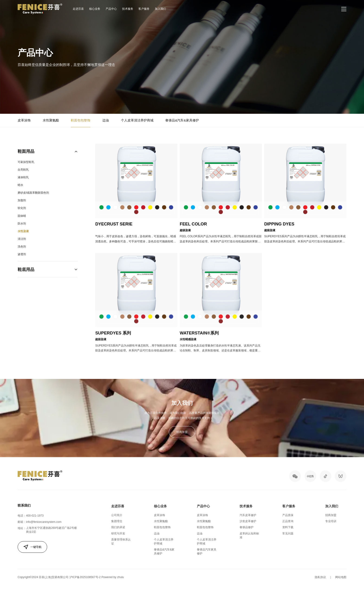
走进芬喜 (78, 9)
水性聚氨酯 (51, 121)
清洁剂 (22, 246)
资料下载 (288, 527)
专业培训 (331, 521)
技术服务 (128, 9)
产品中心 (111, 9)
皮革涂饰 (24, 121)
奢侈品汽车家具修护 (207, 552)
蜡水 (20, 192)
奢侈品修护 (247, 527)
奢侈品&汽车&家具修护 (182, 121)
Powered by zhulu (113, 577)
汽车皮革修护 (248, 515)
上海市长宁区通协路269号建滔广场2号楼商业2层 (51, 530)
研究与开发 (118, 534)
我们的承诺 (118, 527)
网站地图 (341, 577)
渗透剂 (22, 261)
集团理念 (117, 521)
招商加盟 (182, 438)
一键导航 (32, 547)
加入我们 (160, 9)
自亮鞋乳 (23, 177)
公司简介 (117, 515)
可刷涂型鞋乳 (26, 169)
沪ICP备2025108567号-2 (85, 577)
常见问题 (288, 534)
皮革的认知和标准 (249, 535)
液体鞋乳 (23, 184)
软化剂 (22, 215)
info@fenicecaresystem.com (44, 522)
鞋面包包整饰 (81, 121)
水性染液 (23, 238)
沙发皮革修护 (248, 521)
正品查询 (288, 521)
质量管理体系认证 (121, 542)
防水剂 (22, 231)
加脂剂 (22, 207)
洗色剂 (22, 254)
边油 (106, 121)
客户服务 (144, 9)
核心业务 (95, 9)
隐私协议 (320, 577)
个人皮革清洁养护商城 (137, 121)
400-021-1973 (35, 516)
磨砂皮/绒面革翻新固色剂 (33, 200)
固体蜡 (22, 223)
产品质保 (288, 515)
